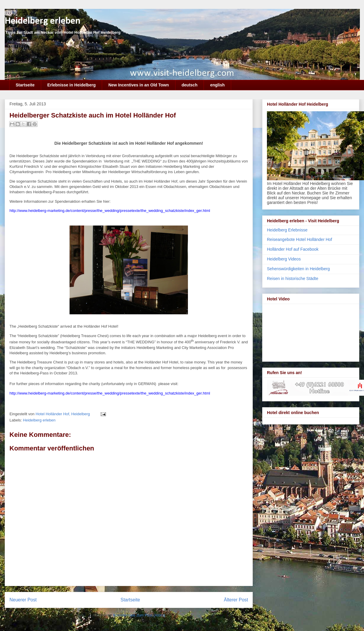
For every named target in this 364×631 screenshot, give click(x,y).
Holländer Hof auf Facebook (293, 249)
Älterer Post (236, 600)
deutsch (190, 85)
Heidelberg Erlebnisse (287, 230)
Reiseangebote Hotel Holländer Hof (299, 239)
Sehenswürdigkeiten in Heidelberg (298, 269)
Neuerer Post (23, 600)
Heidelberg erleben (43, 21)
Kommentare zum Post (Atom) (139, 615)
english (217, 85)
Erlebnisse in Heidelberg (71, 85)
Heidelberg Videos (284, 259)
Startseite (25, 85)
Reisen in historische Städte (293, 279)
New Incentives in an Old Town (138, 85)
